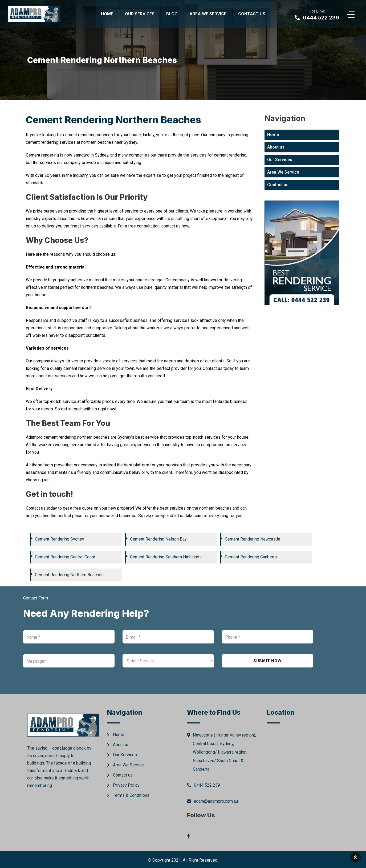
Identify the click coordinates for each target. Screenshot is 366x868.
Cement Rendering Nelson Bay (158, 539)
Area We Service (208, 14)
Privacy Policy (126, 785)
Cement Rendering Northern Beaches (69, 575)
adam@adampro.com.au (216, 801)
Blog (172, 14)
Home (107, 14)
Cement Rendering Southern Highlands (166, 557)
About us (276, 147)
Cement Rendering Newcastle (253, 539)
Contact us (278, 185)
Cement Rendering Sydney (60, 539)
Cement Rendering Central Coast (65, 557)
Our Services (140, 14)
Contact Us (252, 14)
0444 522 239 (207, 785)
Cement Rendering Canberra (251, 557)
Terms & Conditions (131, 795)
